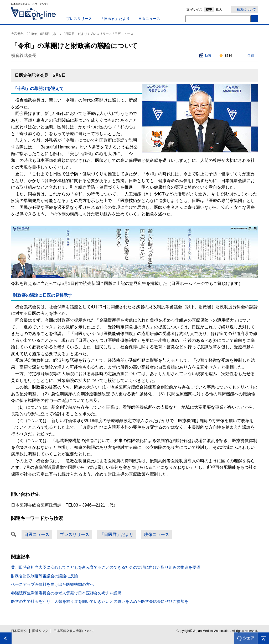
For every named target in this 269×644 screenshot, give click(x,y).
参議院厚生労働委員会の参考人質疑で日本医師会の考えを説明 (66, 593)
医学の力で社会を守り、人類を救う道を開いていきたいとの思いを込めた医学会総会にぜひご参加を (100, 601)
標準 (209, 9)
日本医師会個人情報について (74, 631)
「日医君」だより (115, 19)
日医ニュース (149, 19)
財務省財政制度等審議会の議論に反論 (45, 576)
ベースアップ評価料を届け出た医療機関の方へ (52, 584)
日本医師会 (19, 631)
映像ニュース (157, 534)
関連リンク (40, 631)
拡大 (219, 9)
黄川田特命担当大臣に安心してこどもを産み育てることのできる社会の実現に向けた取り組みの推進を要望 (106, 567)
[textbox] (218, 19)
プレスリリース (79, 19)
